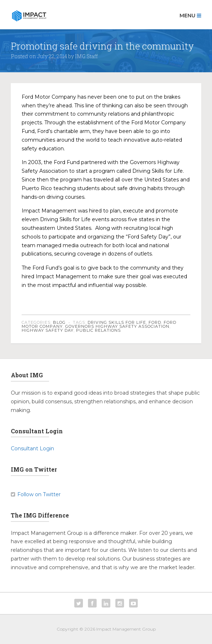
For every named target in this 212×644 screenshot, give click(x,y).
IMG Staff (86, 56)
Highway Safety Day (48, 330)
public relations (98, 330)
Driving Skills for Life (117, 322)
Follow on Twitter (39, 494)
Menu (190, 16)
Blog (59, 322)
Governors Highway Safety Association (117, 326)
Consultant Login (32, 448)
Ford (155, 322)
